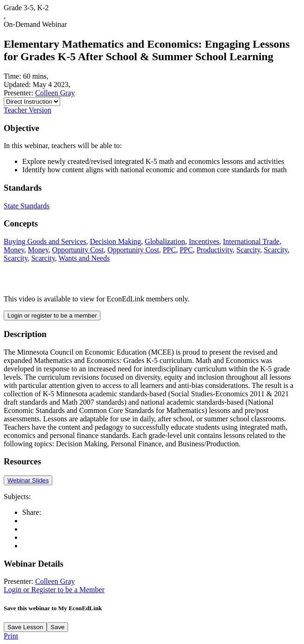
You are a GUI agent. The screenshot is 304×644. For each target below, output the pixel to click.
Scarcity (248, 250)
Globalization (165, 241)
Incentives (204, 241)
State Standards (27, 206)
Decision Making (115, 241)
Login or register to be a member (52, 316)
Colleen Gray (55, 93)
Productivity (215, 250)
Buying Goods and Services (45, 241)
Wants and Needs (84, 258)
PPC (169, 250)
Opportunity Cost (78, 250)
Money (14, 250)
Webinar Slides (28, 480)
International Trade (251, 241)
